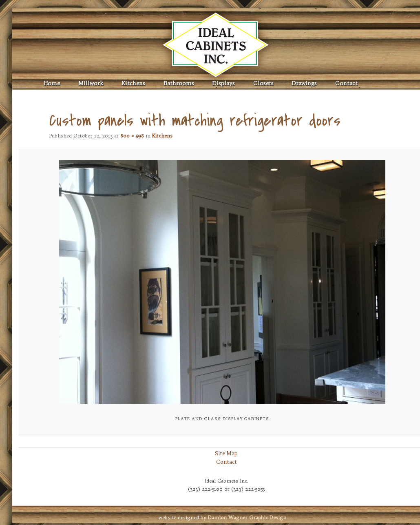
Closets (263, 83)
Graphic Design (247, 517)
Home (52, 83)
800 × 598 (132, 136)
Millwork (91, 83)
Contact (346, 83)
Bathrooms (179, 83)
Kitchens (133, 83)
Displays (224, 83)
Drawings (304, 83)
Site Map (226, 453)
